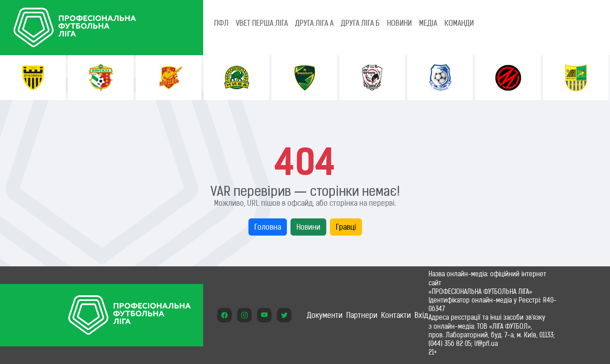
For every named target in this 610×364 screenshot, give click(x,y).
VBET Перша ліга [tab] (262, 23)
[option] (33, 78)
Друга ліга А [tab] (314, 23)
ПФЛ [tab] (221, 23)
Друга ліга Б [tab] (360, 23)
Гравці (346, 227)
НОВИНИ (399, 23)
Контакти (396, 315)
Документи (325, 315)
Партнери (362, 315)
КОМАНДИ (459, 23)
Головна (268, 227)
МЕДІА (428, 23)
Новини (308, 227)
